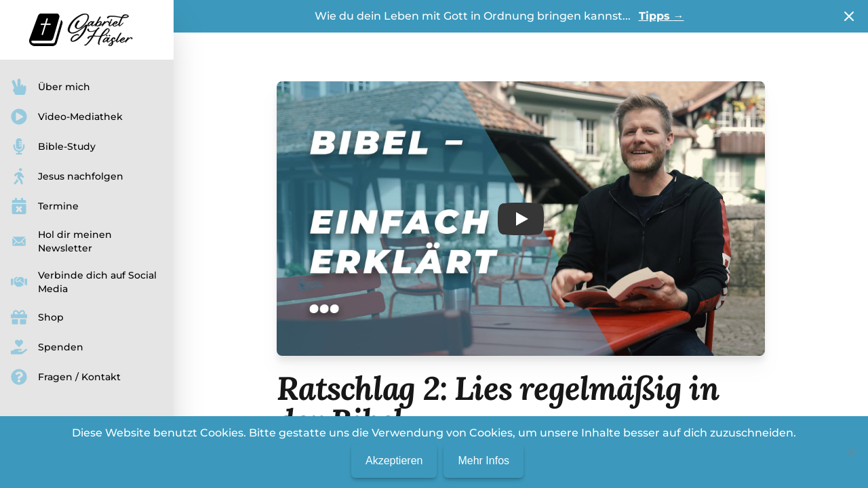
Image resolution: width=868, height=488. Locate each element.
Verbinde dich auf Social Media (84, 282)
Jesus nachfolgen (67, 176)
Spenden (47, 347)
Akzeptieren (394, 461)
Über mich (51, 87)
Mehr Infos (484, 461)
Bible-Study (53, 146)
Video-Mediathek (67, 117)
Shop (37, 317)
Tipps (662, 16)
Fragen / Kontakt (66, 377)
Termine (45, 206)
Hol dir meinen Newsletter (61, 241)
